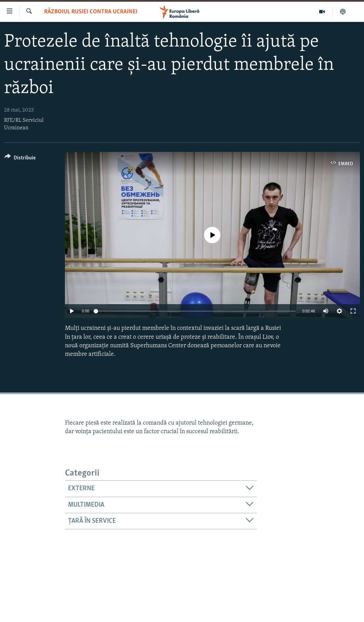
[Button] (20, 159)
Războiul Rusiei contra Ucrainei (91, 12)
